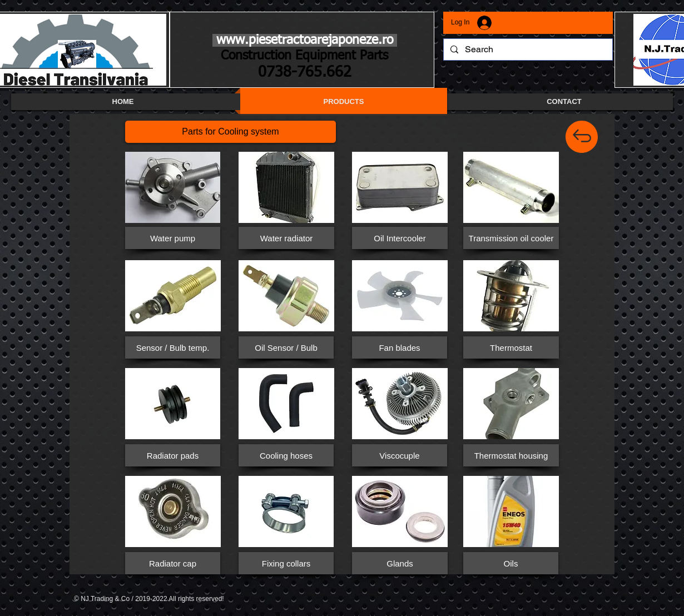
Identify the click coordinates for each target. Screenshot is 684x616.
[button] (231, 132)
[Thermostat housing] (511, 455)
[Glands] (400, 563)
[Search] (527, 49)
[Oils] (511, 563)
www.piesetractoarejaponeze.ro (305, 40)
